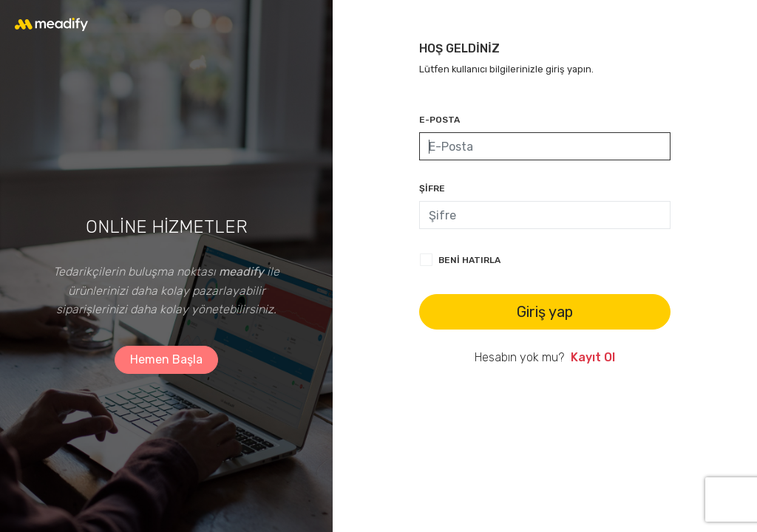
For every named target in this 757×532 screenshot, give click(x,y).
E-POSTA (439, 120)
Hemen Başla (166, 359)
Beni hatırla (469, 260)
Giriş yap (545, 312)
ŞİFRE (432, 188)
